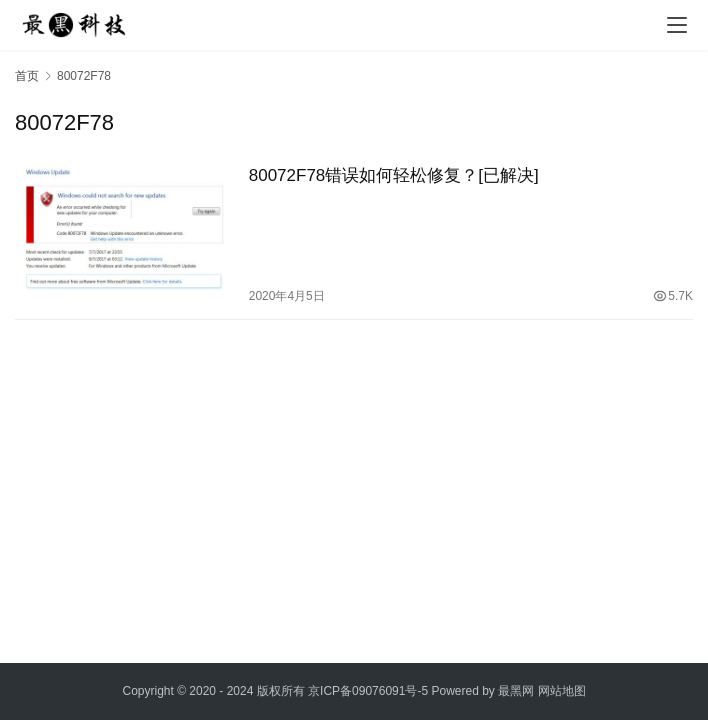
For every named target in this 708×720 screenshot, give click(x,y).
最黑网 (516, 691)
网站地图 (562, 691)
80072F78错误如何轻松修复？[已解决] (394, 175)
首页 (27, 76)
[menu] (677, 25)
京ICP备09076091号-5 (368, 691)
